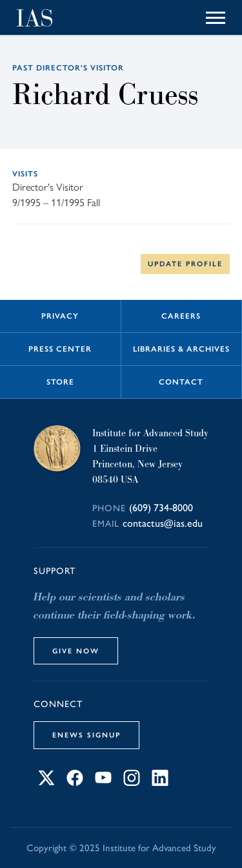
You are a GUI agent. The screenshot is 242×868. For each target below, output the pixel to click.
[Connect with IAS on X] (46, 782)
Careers (181, 316)
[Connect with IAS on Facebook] (75, 782)
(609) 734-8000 (161, 508)
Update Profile (185, 264)
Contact (181, 382)
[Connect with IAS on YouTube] (103, 782)
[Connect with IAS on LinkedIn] (160, 782)
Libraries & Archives (181, 349)
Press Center (60, 349)
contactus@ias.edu (163, 523)
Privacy (60, 316)
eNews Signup (86, 735)
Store (60, 382)
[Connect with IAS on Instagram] (132, 782)
